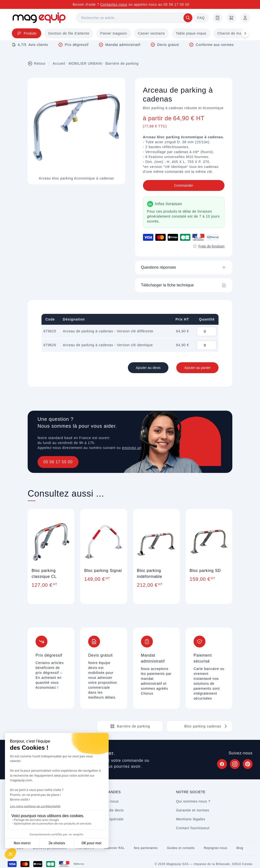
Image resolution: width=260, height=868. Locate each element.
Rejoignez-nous (216, 848)
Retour (37, 63)
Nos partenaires (146, 848)
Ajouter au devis (148, 368)
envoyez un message (140, 448)
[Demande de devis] (218, 18)
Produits (27, 33)
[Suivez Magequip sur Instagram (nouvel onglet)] (235, 764)
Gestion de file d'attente (69, 33)
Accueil (59, 63)
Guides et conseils (181, 848)
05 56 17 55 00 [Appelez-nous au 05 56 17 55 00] (176, 4)
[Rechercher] (135, 18)
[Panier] (231, 18)
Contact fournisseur (193, 828)
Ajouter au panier (197, 368)
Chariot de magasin (234, 33)
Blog (240, 848)
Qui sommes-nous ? (193, 801)
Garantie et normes (193, 810)
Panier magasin (114, 33)
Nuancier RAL (114, 848)
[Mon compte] (245, 18)
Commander (184, 185)
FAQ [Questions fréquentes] (201, 18)
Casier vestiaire (151, 33)
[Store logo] (39, 18)
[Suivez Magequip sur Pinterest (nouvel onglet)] (248, 764)
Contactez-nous (114, 4)
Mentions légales (191, 819)
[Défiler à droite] (245, 33)
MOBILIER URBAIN (85, 63)
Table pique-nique (191, 33)
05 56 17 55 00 (58, 462)
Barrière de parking (122, 63)
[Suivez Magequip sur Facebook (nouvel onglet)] (222, 764)
